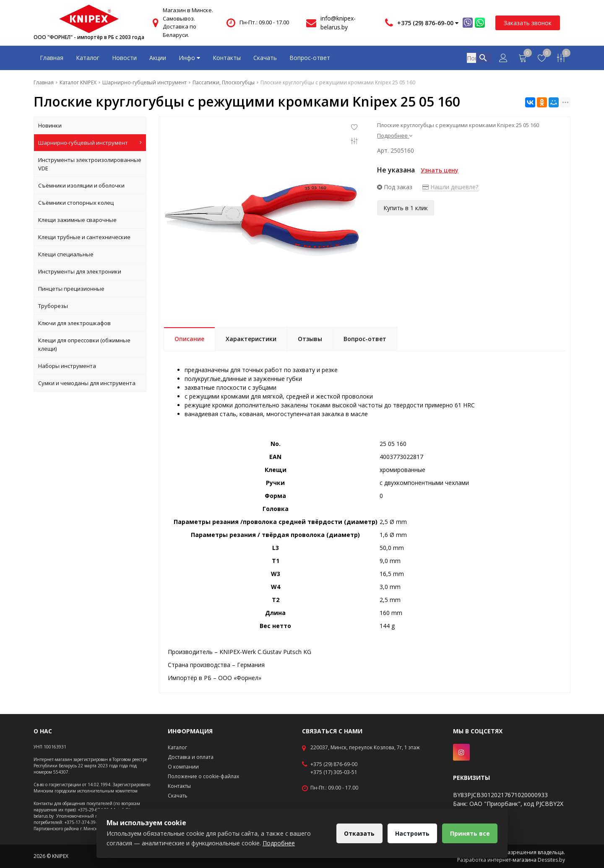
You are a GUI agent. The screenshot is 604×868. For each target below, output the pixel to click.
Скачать (265, 58)
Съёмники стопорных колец (76, 203)
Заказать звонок (528, 23)
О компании (183, 767)
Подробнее (395, 136)
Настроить (411, 833)
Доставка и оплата (191, 757)
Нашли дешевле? (450, 187)
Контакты (227, 58)
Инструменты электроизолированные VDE (90, 164)
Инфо (189, 58)
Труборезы (53, 306)
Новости (124, 58)
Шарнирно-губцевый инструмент (90, 143)
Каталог (88, 58)
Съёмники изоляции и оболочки (81, 185)
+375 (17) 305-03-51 (334, 772)
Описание (189, 339)
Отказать (358, 833)
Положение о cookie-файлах (203, 776)
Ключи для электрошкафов (74, 323)
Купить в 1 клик (406, 207)
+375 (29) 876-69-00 (334, 764)
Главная (52, 58)
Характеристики (251, 339)
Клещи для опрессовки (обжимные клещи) (84, 344)
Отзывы (310, 339)
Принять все (470, 833)
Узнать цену (440, 170)
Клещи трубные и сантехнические (84, 237)
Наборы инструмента (67, 366)
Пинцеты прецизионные (71, 289)
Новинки (50, 125)
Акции (158, 58)
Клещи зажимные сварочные (77, 220)
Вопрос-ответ (310, 58)
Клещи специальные (66, 254)
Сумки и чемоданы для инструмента (87, 383)
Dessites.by (551, 860)
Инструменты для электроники (80, 271)
